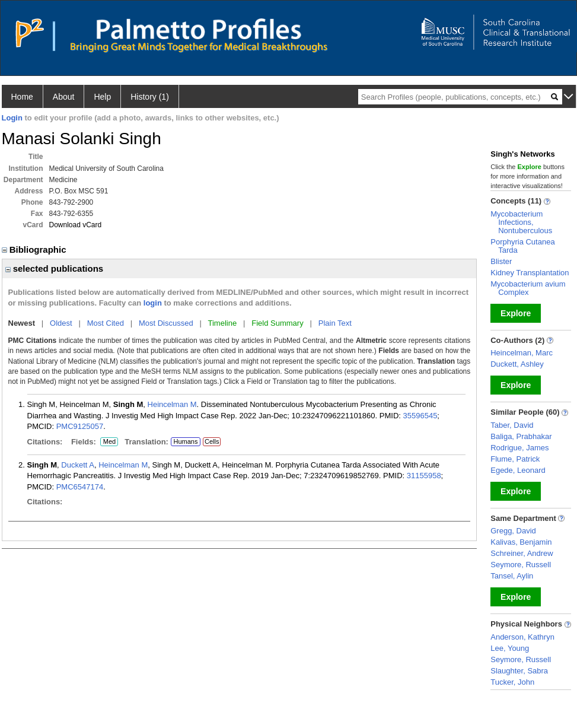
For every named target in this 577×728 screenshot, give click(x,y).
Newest (22, 323)
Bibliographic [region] (35, 249)
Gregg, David (513, 531)
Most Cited (106, 323)
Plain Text (335, 323)
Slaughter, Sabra (519, 671)
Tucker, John (512, 682)
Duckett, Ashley (517, 364)
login (153, 303)
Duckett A (78, 465)
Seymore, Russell (521, 565)
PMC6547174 (80, 487)
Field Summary (277, 323)
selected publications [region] (55, 268)
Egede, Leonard (518, 470)
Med (109, 442)
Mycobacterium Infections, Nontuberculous (521, 222)
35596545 (420, 416)
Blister (501, 261)
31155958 (424, 476)
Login (12, 118)
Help (102, 97)
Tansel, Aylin (512, 576)
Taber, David (512, 425)
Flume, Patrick (515, 459)
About (64, 97)
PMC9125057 (80, 426)
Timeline (223, 323)
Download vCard (76, 225)
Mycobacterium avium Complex (528, 288)
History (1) (150, 97)
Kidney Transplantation (530, 273)
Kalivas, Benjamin (521, 542)
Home (22, 97)
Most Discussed (166, 323)
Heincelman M (172, 404)
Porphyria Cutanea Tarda (522, 246)
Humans (185, 441)
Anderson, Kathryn (522, 637)
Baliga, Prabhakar (521, 436)
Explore (516, 313)
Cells (212, 441)
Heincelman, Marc (522, 353)
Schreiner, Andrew (522, 553)
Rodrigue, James (519, 448)
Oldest (61, 323)
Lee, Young (510, 648)
